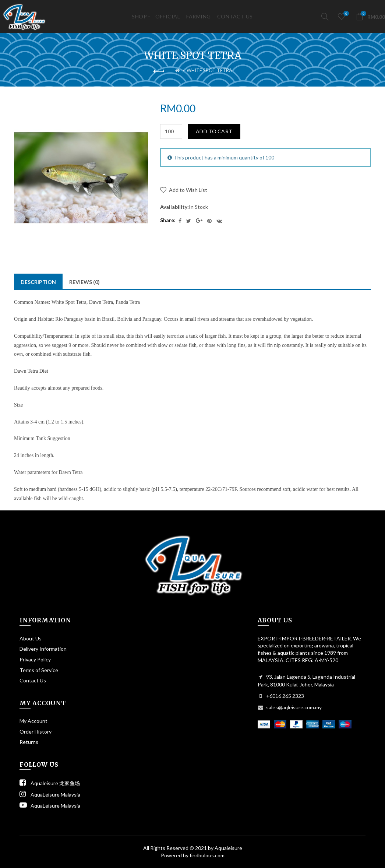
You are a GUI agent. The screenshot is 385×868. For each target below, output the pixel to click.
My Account (33, 721)
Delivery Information (43, 649)
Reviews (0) (84, 282)
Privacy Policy (35, 659)
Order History (36, 732)
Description (38, 282)
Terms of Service (39, 670)
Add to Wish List (188, 190)
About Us (31, 638)
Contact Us (33, 680)
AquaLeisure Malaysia (50, 795)
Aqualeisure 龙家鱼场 (50, 783)
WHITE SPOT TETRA (209, 70)
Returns (29, 742)
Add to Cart (214, 131)
